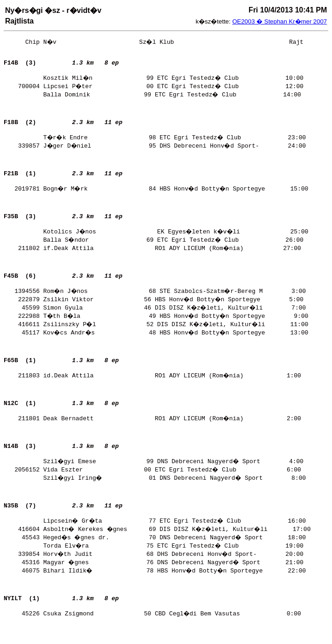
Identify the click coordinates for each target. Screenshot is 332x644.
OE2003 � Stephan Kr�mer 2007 (280, 21)
